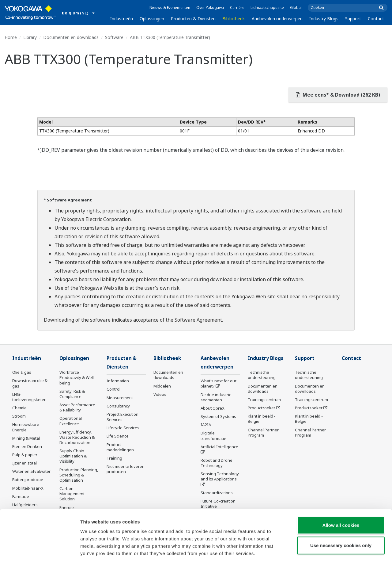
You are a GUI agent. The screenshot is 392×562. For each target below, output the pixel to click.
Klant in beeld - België (262, 419)
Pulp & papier (25, 455)
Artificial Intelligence (219, 447)
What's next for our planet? (219, 384)
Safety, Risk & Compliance (72, 394)
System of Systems (218, 417)
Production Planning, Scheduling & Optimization (79, 475)
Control (113, 390)
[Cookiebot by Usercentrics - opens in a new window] (40, 550)
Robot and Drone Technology (217, 463)
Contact (376, 19)
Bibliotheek (234, 19)
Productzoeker (262, 408)
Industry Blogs (324, 19)
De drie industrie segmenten (216, 398)
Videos (160, 395)
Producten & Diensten (193, 19)
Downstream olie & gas (30, 383)
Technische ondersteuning (262, 375)
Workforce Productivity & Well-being (77, 378)
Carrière (237, 8)
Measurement (120, 398)
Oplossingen (152, 19)
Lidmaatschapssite (267, 8)
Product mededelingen (120, 447)
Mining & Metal (26, 438)
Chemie (19, 408)
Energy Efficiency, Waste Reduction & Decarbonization (77, 438)
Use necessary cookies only (341, 517)
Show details (321, 550)
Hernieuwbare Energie (26, 427)
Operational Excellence (71, 421)
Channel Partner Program (263, 432)
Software (114, 37)
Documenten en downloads (71, 37)
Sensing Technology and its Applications (220, 477)
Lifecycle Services (123, 428)
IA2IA (206, 425)
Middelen (162, 386)
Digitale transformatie (213, 436)
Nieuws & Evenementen (170, 8)
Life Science (118, 437)
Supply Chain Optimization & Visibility (73, 456)
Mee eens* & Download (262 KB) (338, 95)
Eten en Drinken (27, 447)
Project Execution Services (123, 417)
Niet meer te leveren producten (126, 470)
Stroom (19, 416)
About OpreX (213, 409)
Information (118, 381)
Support (353, 19)
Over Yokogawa (210, 8)
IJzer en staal (24, 463)
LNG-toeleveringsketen (29, 397)
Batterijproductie (28, 480)
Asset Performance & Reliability (77, 408)
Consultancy (118, 407)
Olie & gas (22, 373)
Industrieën (122, 19)
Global (296, 8)
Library (30, 37)
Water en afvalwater (31, 472)
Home (11, 37)
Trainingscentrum (264, 400)
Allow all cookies (341, 497)
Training (114, 459)
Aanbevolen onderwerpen (277, 19)
